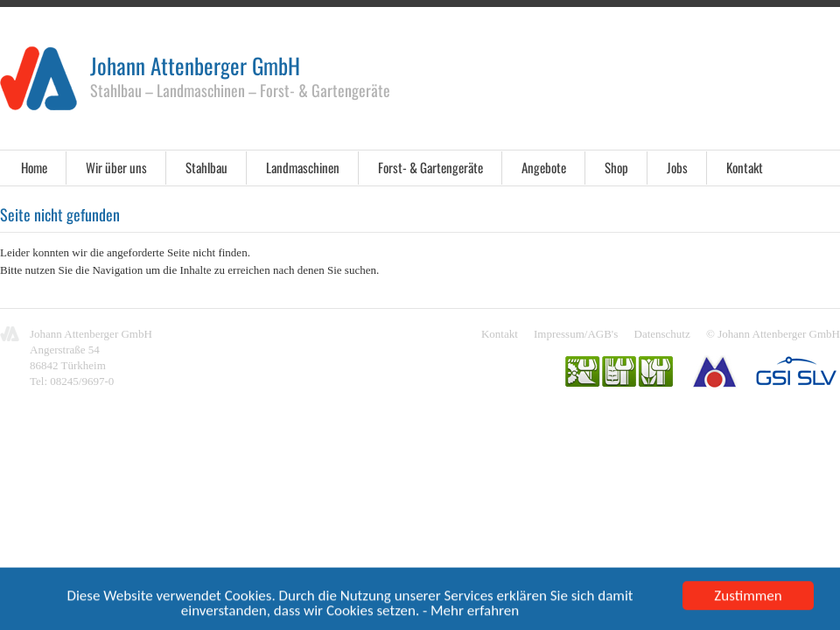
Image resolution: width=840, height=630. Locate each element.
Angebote (544, 167)
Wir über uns (116, 167)
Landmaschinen (303, 167)
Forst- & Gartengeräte (430, 167)
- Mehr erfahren (471, 613)
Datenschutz (662, 334)
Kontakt (745, 167)
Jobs (677, 167)
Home (34, 167)
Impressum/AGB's (576, 334)
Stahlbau (206, 167)
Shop (616, 167)
